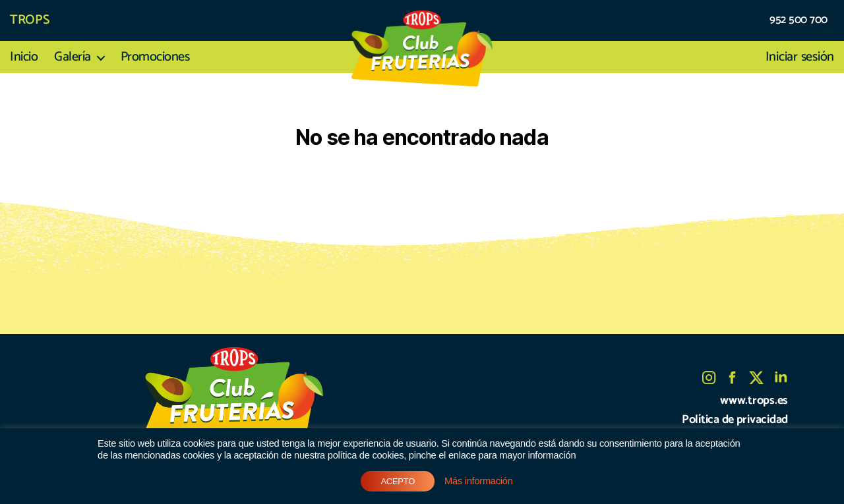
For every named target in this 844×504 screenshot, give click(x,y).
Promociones (155, 57)
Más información (478, 481)
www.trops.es (754, 401)
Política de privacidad (735, 420)
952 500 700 (799, 20)
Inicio (24, 57)
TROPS (30, 20)
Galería (73, 57)
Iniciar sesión (800, 57)
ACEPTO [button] (398, 481)
